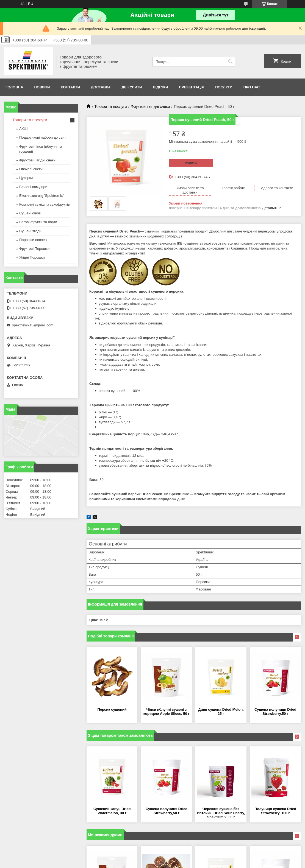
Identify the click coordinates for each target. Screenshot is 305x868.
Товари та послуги (110, 107)
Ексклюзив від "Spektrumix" (42, 196)
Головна (14, 87)
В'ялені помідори (33, 187)
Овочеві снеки (31, 169)
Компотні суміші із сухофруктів (45, 204)
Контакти (70, 87)
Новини (42, 87)
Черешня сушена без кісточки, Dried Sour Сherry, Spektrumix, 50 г (221, 813)
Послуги (224, 87)
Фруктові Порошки (34, 249)
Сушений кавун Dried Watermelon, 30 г (112, 811)
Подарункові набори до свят (43, 137)
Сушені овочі (30, 213)
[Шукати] (230, 62)
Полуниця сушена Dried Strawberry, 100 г (275, 811)
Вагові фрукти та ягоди (38, 222)
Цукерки (26, 178)
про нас (252, 87)
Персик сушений (112, 709)
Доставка (101, 87)
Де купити (132, 87)
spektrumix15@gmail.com (33, 325)
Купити (191, 163)
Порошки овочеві (33, 240)
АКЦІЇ (24, 129)
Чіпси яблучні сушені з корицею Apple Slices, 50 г (167, 712)
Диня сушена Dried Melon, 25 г (221, 712)
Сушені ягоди (30, 231)
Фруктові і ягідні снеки (150, 107)
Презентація (192, 87)
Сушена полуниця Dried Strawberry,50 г (275, 712)
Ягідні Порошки (32, 257)
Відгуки (160, 87)
